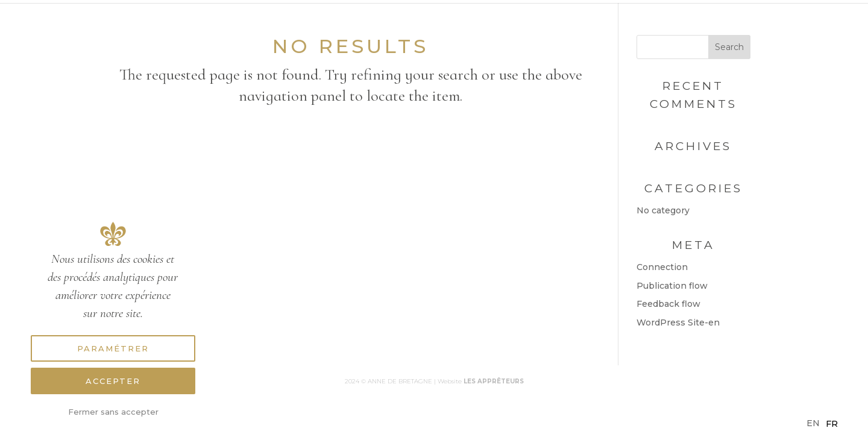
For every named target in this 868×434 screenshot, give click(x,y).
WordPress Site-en (678, 322)
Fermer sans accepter (113, 412)
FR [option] (832, 424)
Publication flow (672, 286)
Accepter (113, 381)
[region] (113, 309)
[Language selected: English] (825, 424)
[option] (832, 424)
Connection (662, 267)
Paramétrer (113, 348)
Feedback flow (668, 304)
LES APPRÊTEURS (494, 381)
